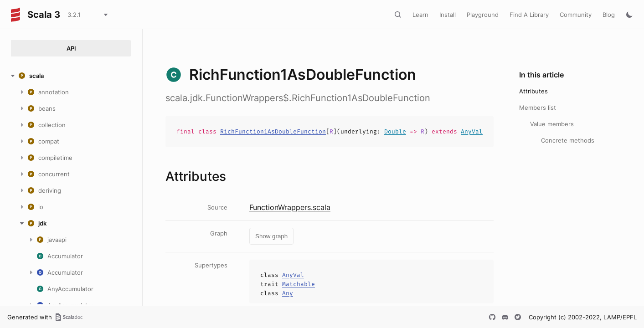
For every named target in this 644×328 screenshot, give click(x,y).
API (71, 48)
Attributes (533, 91)
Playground (483, 15)
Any (288, 293)
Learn (420, 15)
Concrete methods (568, 140)
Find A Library (529, 15)
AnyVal (472, 131)
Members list (538, 108)
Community (576, 15)
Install (448, 15)
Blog (609, 15)
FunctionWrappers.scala (290, 207)
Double (395, 131)
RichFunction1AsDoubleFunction (273, 131)
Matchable (299, 284)
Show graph (271, 236)
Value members (552, 124)
